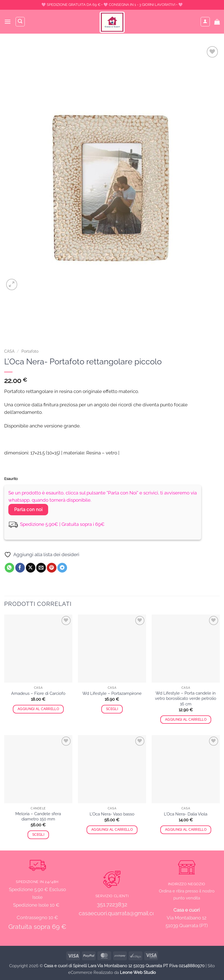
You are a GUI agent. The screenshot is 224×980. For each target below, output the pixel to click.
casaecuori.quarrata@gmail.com (120, 913)
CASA (9, 351)
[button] (8, 22)
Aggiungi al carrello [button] (38, 709)
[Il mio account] (205, 22)
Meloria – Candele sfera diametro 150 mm (38, 817)
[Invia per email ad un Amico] (41, 568)
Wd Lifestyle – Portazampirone (112, 693)
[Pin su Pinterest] (52, 568)
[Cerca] (21, 22)
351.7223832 (112, 904)
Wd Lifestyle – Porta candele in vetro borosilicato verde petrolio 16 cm (186, 699)
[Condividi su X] (31, 568)
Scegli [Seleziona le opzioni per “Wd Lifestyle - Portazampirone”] (112, 709)
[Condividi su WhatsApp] (10, 568)
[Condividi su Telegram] (62, 568)
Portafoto (30, 351)
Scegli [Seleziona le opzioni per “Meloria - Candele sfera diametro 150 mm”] (38, 835)
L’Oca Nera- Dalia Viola (186, 814)
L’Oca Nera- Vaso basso (112, 814)
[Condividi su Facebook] (20, 568)
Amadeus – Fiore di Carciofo (38, 693)
